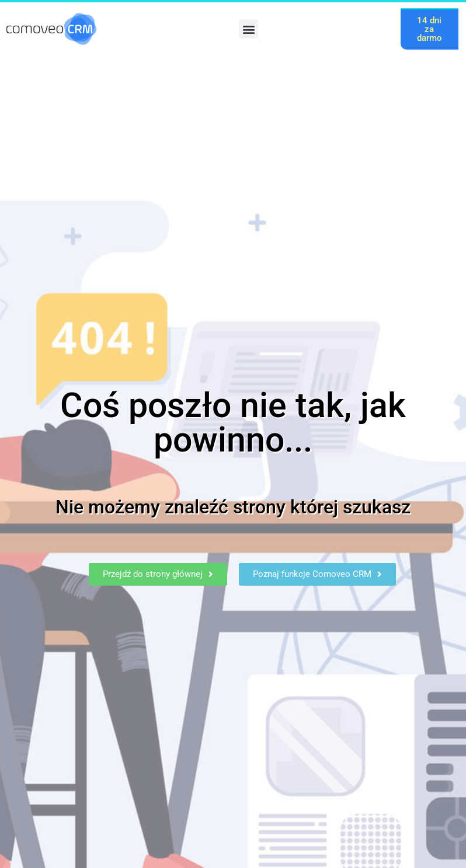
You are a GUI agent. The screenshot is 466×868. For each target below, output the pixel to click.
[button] (248, 29)
